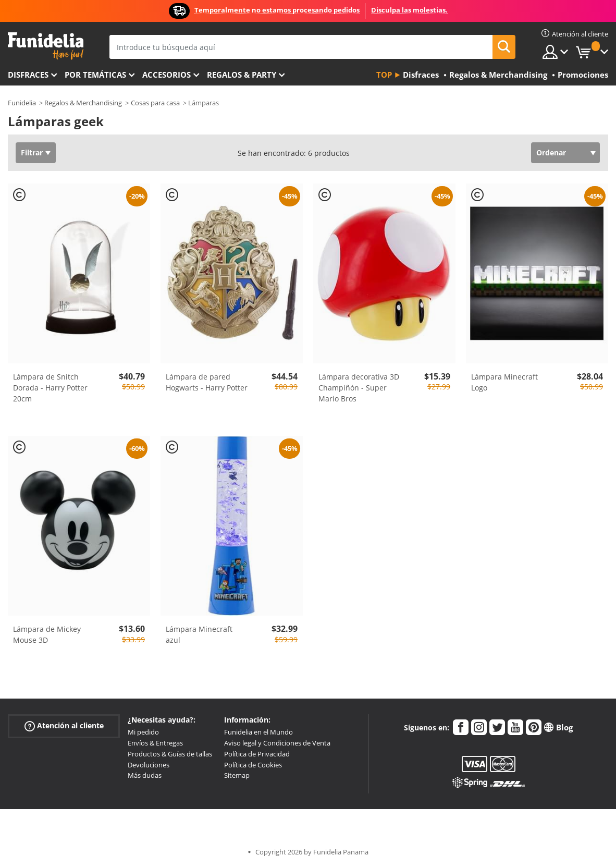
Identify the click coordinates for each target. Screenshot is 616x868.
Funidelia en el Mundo (258, 732)
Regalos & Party (242, 75)
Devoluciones (149, 765)
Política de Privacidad (257, 754)
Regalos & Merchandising (83, 103)
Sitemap (237, 775)
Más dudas (145, 775)
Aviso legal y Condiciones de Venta (277, 743)
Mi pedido (143, 732)
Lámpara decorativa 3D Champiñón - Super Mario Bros (359, 388)
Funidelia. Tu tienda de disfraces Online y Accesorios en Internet (46, 46)
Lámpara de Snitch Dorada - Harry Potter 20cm (50, 388)
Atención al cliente (64, 726)
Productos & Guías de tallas (170, 754)
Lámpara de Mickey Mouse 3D (47, 634)
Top (384, 75)
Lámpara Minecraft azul (199, 634)
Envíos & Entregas (155, 743)
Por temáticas (95, 75)
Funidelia (22, 103)
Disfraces (28, 75)
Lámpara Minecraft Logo (504, 382)
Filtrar (32, 152)
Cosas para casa (155, 103)
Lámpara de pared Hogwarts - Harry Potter (207, 382)
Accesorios (167, 75)
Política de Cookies (253, 765)
